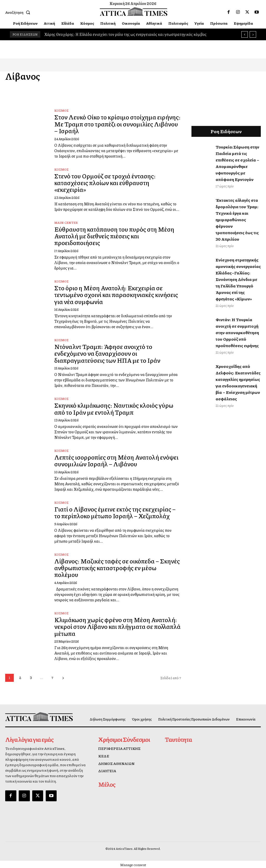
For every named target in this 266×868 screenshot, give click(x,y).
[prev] (245, 34)
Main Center (66, 223)
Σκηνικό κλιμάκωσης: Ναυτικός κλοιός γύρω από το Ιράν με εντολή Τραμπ (114, 408)
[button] (19, 12)
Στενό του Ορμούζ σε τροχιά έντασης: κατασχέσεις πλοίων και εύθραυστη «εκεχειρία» (105, 183)
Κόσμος (61, 110)
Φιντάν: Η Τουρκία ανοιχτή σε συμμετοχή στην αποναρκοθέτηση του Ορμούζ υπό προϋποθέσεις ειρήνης (237, 332)
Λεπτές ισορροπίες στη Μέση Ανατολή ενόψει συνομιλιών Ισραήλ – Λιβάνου (116, 460)
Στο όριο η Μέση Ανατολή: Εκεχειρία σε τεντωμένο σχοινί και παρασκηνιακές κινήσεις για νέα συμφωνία (116, 295)
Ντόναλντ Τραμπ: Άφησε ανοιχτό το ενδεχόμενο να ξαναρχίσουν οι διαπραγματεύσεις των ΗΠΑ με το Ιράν (107, 353)
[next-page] (63, 678)
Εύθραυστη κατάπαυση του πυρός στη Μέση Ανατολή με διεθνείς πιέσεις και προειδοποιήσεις (114, 236)
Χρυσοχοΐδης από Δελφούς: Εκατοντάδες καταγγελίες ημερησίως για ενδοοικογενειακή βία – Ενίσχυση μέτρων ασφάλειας (238, 382)
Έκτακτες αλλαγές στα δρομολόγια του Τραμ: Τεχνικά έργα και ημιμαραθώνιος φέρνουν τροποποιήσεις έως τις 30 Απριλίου (237, 220)
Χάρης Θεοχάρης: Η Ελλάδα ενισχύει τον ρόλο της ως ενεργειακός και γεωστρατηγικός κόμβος (125, 34)
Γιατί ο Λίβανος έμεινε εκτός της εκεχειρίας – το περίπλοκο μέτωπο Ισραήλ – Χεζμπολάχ (115, 512)
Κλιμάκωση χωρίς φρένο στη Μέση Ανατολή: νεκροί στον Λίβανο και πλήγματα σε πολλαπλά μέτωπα (117, 626)
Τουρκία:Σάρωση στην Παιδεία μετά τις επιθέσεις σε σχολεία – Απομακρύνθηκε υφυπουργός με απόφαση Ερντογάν (237, 163)
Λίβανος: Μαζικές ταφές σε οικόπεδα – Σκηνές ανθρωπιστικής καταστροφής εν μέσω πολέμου (117, 568)
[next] (253, 34)
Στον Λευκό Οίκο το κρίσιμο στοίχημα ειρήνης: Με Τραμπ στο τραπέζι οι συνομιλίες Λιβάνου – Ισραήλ (117, 124)
